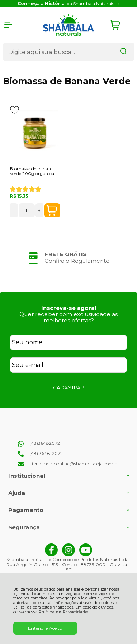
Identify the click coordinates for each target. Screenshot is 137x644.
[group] (69, 257)
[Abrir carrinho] (121, 25)
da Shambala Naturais (66, 3)
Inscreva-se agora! (69, 308)
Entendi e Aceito (45, 628)
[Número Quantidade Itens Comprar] (27, 210)
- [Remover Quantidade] (14, 211)
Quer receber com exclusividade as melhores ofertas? (68, 317)
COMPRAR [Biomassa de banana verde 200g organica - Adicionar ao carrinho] (52, 211)
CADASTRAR (68, 387)
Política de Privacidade (63, 612)
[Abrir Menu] (8, 25)
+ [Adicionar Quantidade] (39, 211)
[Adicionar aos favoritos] (14, 110)
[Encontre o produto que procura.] (123, 52)
